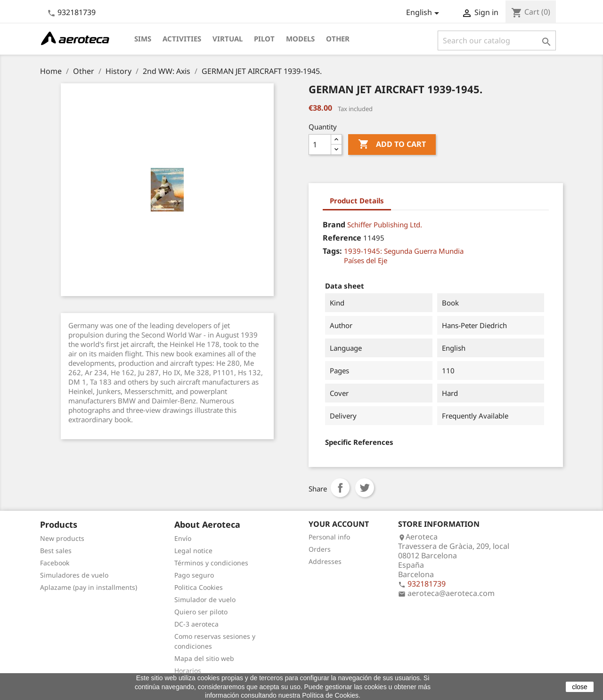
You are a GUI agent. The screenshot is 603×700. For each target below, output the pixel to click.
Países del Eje (366, 260)
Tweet (365, 488)
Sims (143, 39)
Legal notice (193, 551)
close (580, 687)
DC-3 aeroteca (196, 624)
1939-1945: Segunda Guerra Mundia (404, 251)
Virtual (228, 39)
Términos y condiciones (211, 563)
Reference (342, 238)
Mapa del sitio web (204, 658)
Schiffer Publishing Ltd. (385, 225)
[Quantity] (320, 145)
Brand (334, 225)
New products (62, 538)
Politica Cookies (199, 587)
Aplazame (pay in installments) (89, 587)
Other (338, 39)
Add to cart (392, 145)
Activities (182, 39)
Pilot (264, 39)
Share (340, 488)
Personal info (329, 537)
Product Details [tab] (357, 201)
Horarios (188, 671)
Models (300, 39)
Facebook (55, 563)
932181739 (77, 12)
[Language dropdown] (424, 13)
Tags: (332, 251)
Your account (339, 524)
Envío (183, 538)
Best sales (56, 551)
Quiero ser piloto (201, 612)
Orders (320, 549)
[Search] (497, 40)
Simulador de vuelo (205, 599)
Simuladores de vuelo (74, 575)
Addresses (325, 561)
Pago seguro (194, 575)
